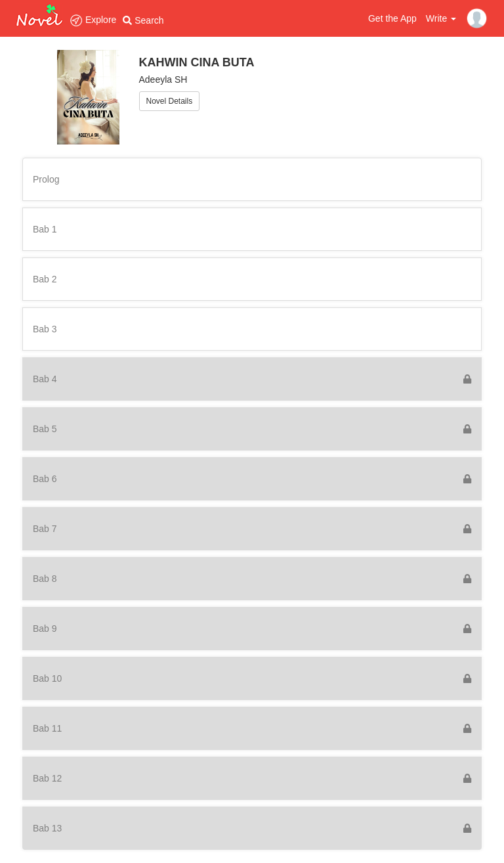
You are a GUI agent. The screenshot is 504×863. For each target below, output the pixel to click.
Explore (93, 20)
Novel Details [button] (170, 101)
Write (441, 18)
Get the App (392, 18)
